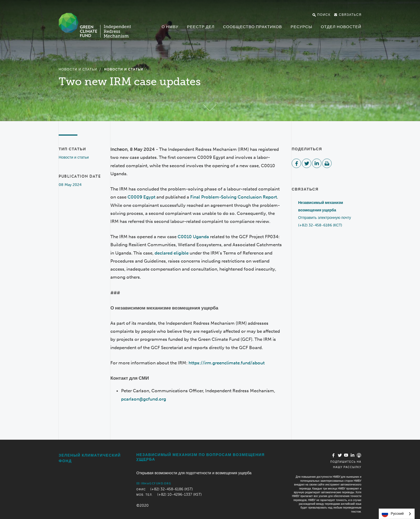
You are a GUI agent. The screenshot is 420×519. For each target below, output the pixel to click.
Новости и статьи (78, 69)
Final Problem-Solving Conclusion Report (234, 197)
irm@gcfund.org (154, 483)
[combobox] (397, 514)
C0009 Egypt (141, 197)
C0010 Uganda (193, 237)
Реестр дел (201, 27)
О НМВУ (170, 27)
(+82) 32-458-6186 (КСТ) (320, 225)
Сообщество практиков (253, 27)
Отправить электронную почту (325, 218)
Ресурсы (301, 27)
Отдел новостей (341, 27)
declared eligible (172, 253)
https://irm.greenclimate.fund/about (227, 363)
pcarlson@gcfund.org (144, 399)
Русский (393, 514)
